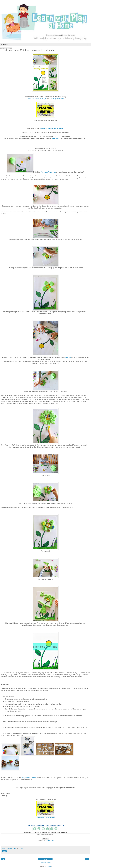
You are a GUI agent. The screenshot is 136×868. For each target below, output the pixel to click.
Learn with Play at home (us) (37, 99)
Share (4, 851)
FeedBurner (50, 841)
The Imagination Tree (57, 99)
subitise (68, 357)
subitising (55, 138)
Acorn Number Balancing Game (52, 128)
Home (45, 859)
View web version (45, 863)
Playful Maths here (29, 778)
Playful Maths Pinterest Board (45, 818)
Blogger (49, 866)
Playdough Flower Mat (48, 172)
